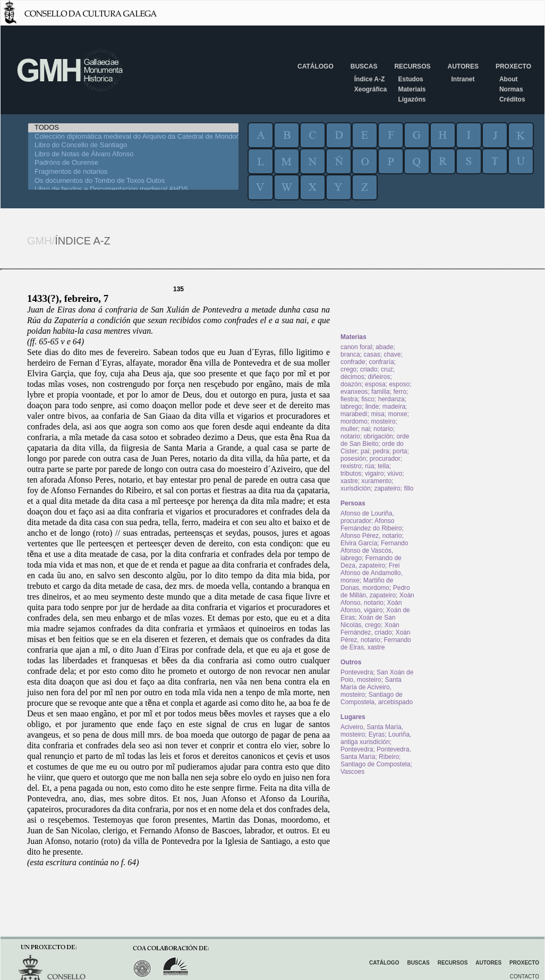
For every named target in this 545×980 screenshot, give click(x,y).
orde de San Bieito (375, 440)
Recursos (412, 66)
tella (384, 466)
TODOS (133, 128)
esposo (399, 384)
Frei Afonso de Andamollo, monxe (372, 573)
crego (348, 369)
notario (383, 429)
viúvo (395, 474)
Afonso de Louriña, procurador (367, 517)
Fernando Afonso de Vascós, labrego (374, 551)
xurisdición (356, 488)
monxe (397, 414)
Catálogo (316, 66)
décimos (352, 377)
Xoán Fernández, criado (370, 629)
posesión (353, 459)
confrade (353, 362)
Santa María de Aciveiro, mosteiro (371, 687)
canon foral (356, 347)
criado (369, 369)
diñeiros (379, 377)
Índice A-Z (370, 79)
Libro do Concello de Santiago (133, 145)
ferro (400, 392)
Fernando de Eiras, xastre (376, 644)
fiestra (349, 399)
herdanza (391, 399)
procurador (385, 459)
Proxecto (513, 66)
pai (365, 451)
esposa (375, 384)
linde (372, 407)
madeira (394, 407)
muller (349, 429)
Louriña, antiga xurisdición (376, 738)
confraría (381, 362)
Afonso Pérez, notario (371, 536)
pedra (381, 451)
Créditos (512, 99)
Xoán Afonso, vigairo (371, 606)
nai (365, 429)
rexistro (351, 466)
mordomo (354, 421)
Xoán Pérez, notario (375, 636)
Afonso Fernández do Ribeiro (371, 525)
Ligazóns (412, 99)
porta (400, 451)
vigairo (374, 474)
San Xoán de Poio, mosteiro (377, 676)
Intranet (463, 79)
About (509, 79)
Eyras (377, 734)
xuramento (376, 481)
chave (392, 354)
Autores (463, 66)
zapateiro (387, 488)
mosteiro (383, 421)
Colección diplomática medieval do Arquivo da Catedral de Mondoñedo (133, 137)
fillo (408, 488)
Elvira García (359, 543)
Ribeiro (389, 757)
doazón (351, 384)
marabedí (354, 414)
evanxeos (354, 392)
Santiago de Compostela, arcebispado (377, 698)
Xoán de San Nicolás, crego (368, 621)
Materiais (412, 89)
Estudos (410, 79)
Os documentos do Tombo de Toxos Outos (133, 181)
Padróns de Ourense (133, 163)
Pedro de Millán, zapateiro (375, 592)
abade (384, 347)
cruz (387, 369)
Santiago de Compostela (375, 764)
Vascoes (352, 772)
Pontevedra (357, 672)
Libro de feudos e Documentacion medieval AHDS (133, 189)
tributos (351, 474)
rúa (369, 466)
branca (350, 354)
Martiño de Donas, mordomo (367, 584)
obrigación (378, 436)
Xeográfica (371, 89)
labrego (351, 407)
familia (381, 392)
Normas (511, 89)
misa (377, 414)
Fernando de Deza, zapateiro (371, 562)
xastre (349, 481)
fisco (368, 399)
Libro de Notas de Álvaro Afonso (133, 154)
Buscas (364, 66)
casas (372, 354)
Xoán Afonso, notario (377, 599)
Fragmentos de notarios (133, 172)
